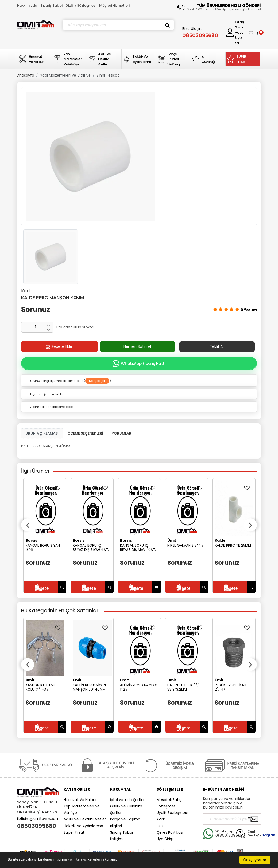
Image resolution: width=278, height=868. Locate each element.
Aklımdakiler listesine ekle (51, 407)
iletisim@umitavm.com (38, 819)
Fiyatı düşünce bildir (45, 394)
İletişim (116, 839)
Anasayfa (26, 75)
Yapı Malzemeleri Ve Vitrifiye (65, 75)
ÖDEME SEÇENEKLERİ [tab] (85, 433)
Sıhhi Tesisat (108, 75)
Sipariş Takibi (51, 6)
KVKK (161, 819)
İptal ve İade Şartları (128, 800)
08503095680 (37, 826)
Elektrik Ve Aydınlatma (83, 826)
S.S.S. (161, 826)
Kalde (27, 291)
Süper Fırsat (74, 832)
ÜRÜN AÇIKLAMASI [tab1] (42, 433)
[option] (139, 156)
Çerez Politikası (170, 832)
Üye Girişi (165, 839)
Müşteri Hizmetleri (114, 6)
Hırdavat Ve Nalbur (80, 800)
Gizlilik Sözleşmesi (81, 6)
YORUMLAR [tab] (122, 433)
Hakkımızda (27, 6)
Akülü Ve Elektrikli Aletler (85, 819)
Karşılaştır (97, 381)
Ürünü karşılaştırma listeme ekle (56, 381)
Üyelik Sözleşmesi (172, 813)
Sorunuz (36, 309)
